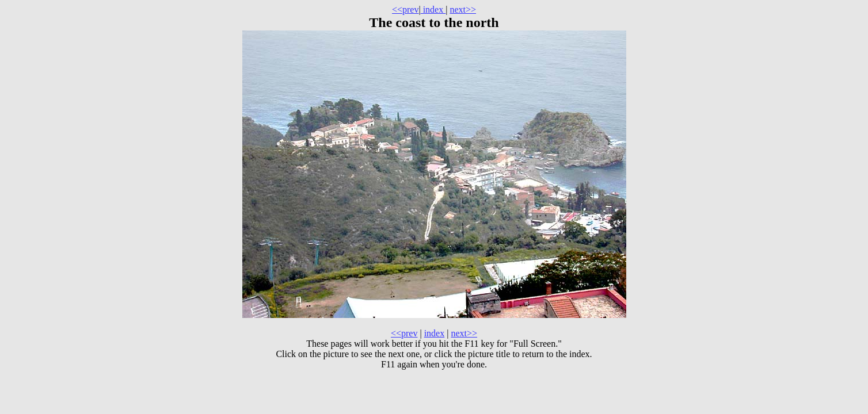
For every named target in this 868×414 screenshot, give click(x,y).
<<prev (405, 9)
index (433, 9)
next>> (463, 9)
